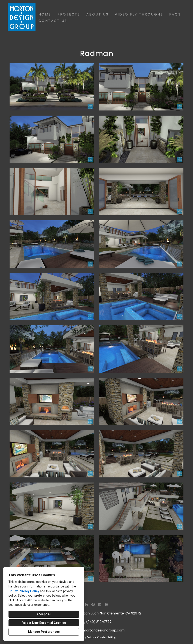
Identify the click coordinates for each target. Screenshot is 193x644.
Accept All (44, 614)
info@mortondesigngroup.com (99, 630)
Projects (69, 14)
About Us (97, 14)
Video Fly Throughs (139, 14)
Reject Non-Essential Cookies (44, 623)
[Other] (107, 604)
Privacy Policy (86, 637)
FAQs (175, 14)
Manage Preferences (44, 632)
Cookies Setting (106, 637)
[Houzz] (86, 604)
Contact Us (53, 21)
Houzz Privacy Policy (24, 591)
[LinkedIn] (100, 604)
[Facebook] (93, 604)
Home (45, 14)
